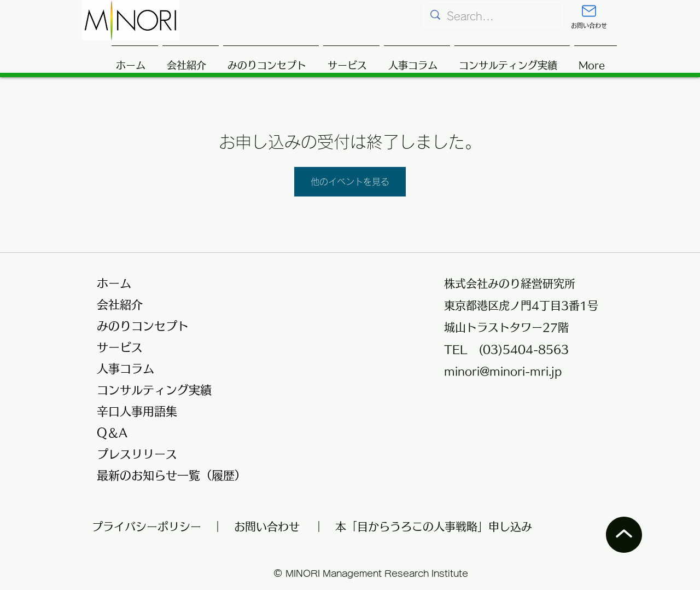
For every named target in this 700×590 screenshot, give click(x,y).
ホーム (114, 283)
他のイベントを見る (350, 182)
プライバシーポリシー (152, 527)
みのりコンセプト (143, 326)
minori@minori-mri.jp (503, 371)
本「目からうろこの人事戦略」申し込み (434, 527)
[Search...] (493, 16)
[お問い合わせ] (589, 17)
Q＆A (112, 433)
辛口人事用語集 (137, 411)
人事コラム (126, 369)
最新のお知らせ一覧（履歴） (165, 475)
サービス (120, 347)
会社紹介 (120, 305)
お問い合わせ (267, 527)
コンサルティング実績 (154, 390)
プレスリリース (137, 454)
